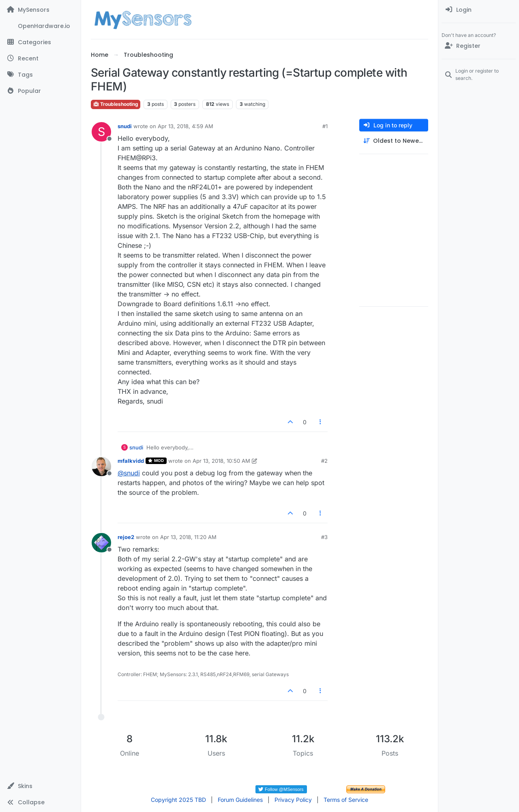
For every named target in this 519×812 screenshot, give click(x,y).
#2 (324, 461)
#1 (325, 126)
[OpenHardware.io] (40, 26)
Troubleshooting (116, 104)
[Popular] (40, 91)
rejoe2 (126, 537)
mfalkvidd (131, 461)
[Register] (479, 46)
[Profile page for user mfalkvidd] (101, 466)
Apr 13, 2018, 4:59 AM (186, 126)
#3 (324, 537)
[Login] (479, 10)
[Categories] (40, 42)
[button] (40, 786)
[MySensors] (40, 10)
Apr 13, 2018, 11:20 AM (188, 537)
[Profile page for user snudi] (101, 132)
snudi (125, 126)
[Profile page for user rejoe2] (101, 543)
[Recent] (40, 58)
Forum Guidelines (240, 800)
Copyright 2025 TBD (178, 800)
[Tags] (40, 75)
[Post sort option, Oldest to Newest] (394, 141)
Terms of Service (346, 800)
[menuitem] (479, 10)
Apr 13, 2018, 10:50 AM (221, 461)
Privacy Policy (293, 800)
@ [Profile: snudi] (129, 473)
